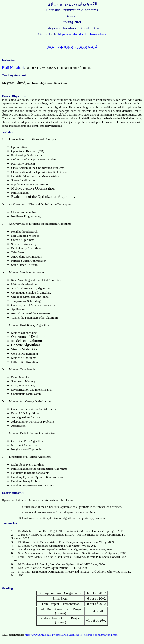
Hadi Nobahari (13, 68)
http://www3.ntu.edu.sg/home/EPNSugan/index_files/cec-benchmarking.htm (71, 635)
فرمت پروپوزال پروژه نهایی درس (72, 46)
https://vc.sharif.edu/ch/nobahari (82, 34)
